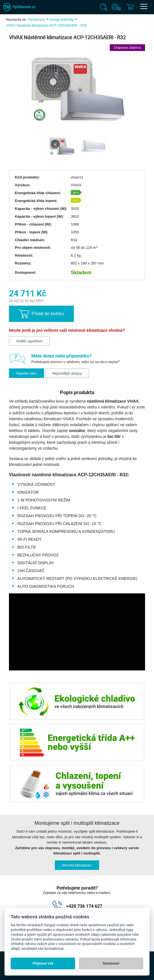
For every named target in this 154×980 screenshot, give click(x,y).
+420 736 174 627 (84, 906)
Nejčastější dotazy (67, 373)
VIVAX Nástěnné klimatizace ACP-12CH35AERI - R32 (46, 25)
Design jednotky (62, 20)
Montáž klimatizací (77, 865)
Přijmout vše (43, 963)
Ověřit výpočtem (29, 341)
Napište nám (26, 373)
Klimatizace (37, 20)
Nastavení (111, 963)
